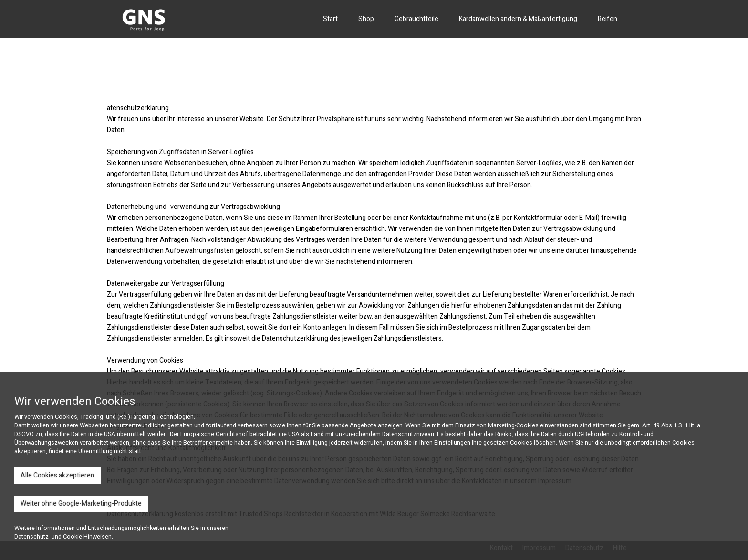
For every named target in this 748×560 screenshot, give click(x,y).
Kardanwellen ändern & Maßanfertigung (518, 19)
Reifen (608, 19)
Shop (366, 19)
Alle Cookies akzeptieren (57, 475)
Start (330, 19)
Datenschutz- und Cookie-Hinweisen (63, 537)
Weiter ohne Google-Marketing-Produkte (81, 503)
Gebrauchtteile (416, 19)
